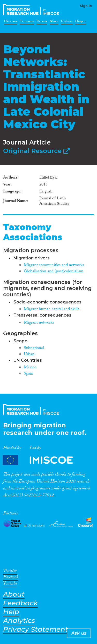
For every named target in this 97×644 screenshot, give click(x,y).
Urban (29, 355)
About (54, 22)
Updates (67, 22)
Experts (42, 22)
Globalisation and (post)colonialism (54, 272)
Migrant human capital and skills (51, 310)
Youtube (10, 584)
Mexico (30, 368)
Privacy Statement (36, 629)
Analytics (19, 621)
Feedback (20, 603)
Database (10, 22)
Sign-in (86, 6)
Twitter (10, 572)
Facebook (11, 578)
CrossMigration (32, 10)
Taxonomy (27, 22)
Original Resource (36, 151)
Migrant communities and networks (54, 265)
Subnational (34, 348)
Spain (29, 374)
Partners (42, 460)
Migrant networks (39, 323)
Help (11, 612)
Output (80, 22)
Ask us (79, 633)
